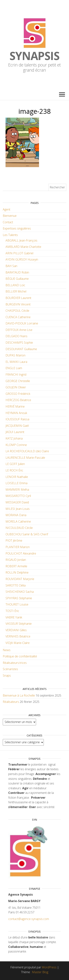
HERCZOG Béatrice (18, 400)
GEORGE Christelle (18, 381)
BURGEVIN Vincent (18, 304)
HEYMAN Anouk (16, 413)
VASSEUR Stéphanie (19, 624)
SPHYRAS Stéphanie (19, 598)
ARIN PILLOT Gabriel (19, 253)
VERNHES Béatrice (18, 636)
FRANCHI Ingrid (16, 374)
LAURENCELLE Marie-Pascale (25, 458)
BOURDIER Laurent (18, 298)
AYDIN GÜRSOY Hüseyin (22, 259)
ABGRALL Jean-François (21, 240)
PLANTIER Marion (18, 547)
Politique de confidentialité (20, 656)
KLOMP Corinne (16, 445)
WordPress (49, 967)
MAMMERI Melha (17, 490)
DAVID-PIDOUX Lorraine (22, 323)
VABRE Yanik (14, 617)
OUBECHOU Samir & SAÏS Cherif (27, 534)
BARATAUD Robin (17, 272)
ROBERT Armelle (16, 566)
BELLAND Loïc (15, 285)
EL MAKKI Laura (16, 362)
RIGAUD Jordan (16, 560)
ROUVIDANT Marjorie (20, 579)
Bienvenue (10, 216)
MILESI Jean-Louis (18, 509)
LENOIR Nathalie (17, 477)
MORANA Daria (16, 515)
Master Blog (40, 972)
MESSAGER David (17, 502)
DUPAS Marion (15, 355)
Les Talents (10, 235)
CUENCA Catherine (18, 317)
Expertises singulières (17, 228)
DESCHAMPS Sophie (19, 343)
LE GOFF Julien (15, 464)
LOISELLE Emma (16, 483)
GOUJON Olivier (16, 387)
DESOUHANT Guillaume (21, 349)
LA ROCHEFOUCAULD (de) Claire (27, 451)
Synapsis (34, 56)
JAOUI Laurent (15, 432)
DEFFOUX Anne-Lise (19, 330)
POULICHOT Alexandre (21, 553)
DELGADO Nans (16, 336)
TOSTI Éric (12, 611)
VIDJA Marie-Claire (18, 643)
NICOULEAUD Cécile (19, 528)
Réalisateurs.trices (15, 663)
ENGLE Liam (14, 368)
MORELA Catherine (18, 521)
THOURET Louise (17, 604)
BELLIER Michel (16, 291)
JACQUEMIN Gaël (17, 426)
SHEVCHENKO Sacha (20, 592)
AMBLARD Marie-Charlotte (23, 247)
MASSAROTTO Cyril (18, 496)
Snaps (7, 675)
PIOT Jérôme (14, 541)
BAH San (11, 266)
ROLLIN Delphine (17, 572)
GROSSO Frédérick (18, 394)
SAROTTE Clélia (16, 585)
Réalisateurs (11, 702)
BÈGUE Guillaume (17, 279)
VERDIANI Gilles (16, 630)
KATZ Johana (14, 438)
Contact (8, 222)
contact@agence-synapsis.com (29, 919)
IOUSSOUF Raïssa (17, 419)
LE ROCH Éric (14, 470)
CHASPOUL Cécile (17, 311)
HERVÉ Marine (15, 406)
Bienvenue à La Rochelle (19, 695)
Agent (7, 209)
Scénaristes (10, 669)
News (7, 650)
